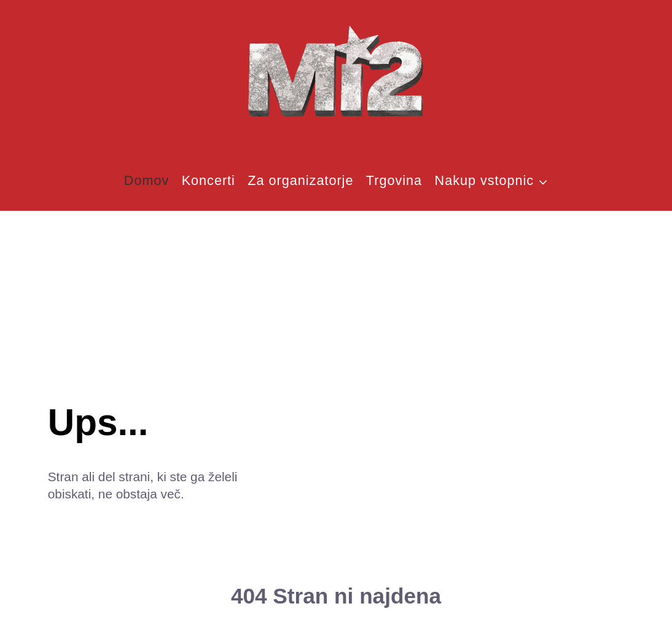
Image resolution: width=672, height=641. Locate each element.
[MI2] (336, 73)
